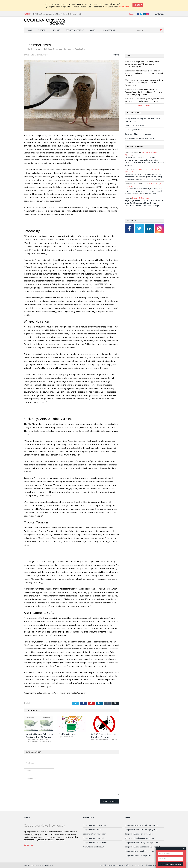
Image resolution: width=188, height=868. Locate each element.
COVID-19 (116, 55)
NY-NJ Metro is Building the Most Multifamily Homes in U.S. (57, 14)
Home (30, 30)
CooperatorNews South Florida (95, 842)
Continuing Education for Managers (139, 134)
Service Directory (75, 30)
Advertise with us (37, 865)
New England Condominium (94, 847)
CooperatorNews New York (94, 838)
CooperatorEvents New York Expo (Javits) (141, 830)
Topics (42, 30)
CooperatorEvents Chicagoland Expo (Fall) (141, 842)
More (92, 30)
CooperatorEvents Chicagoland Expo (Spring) (142, 847)
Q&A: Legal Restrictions (134, 130)
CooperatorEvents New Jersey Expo (139, 834)
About (27, 818)
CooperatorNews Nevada (93, 830)
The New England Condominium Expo (140, 838)
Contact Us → (30, 845)
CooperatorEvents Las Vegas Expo (138, 855)
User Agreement (134, 865)
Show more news (145, 105)
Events (57, 30)
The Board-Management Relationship (140, 138)
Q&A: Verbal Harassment (135, 125)
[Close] (138, 5)
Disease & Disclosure (141, 198)
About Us (27, 865)
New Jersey (159, 14)
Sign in (132, 14)
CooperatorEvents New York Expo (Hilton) (141, 825)
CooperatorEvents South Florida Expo (140, 851)
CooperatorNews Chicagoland (95, 825)
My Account (109, 30)
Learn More (124, 7)
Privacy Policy (48, 865)
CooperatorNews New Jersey (94, 834)
